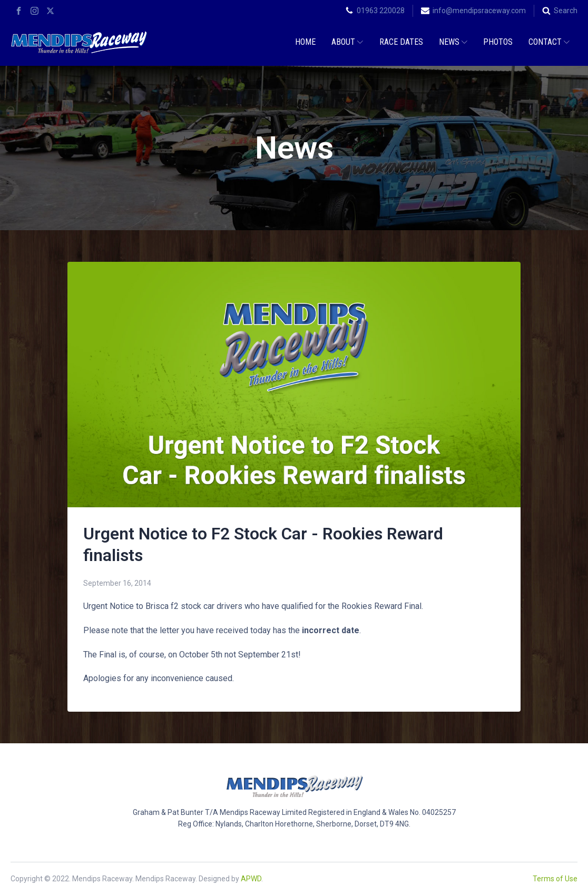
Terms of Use (555, 879)
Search (566, 11)
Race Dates (401, 42)
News (453, 42)
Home (305, 42)
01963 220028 (381, 11)
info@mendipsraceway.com (479, 11)
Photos (498, 42)
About (347, 42)
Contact (549, 42)
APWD (251, 879)
